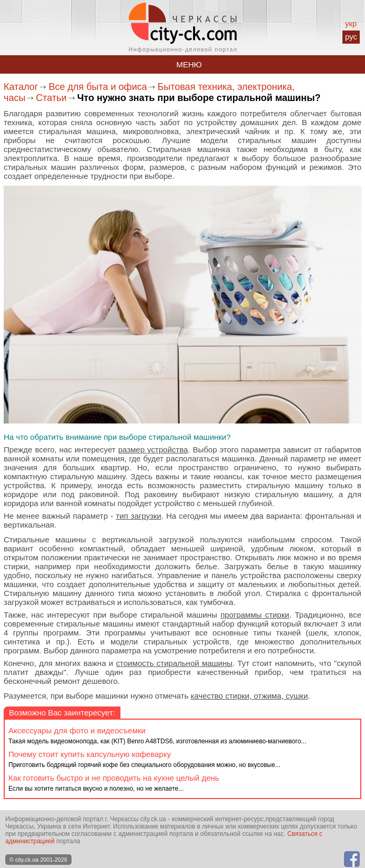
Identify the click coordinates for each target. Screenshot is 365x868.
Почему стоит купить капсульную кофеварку (90, 754)
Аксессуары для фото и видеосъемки (77, 730)
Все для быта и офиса (98, 87)
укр (351, 23)
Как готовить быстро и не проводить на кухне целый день (114, 778)
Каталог (21, 87)
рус (351, 37)
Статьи (51, 98)
